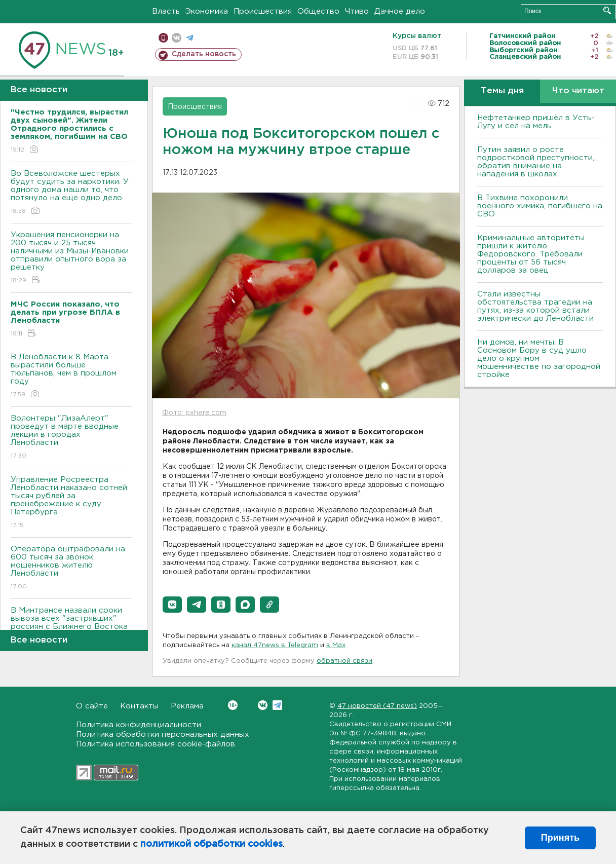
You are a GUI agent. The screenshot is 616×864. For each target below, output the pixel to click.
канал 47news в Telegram (275, 645)
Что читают (578, 91)
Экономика (207, 11)
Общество (318, 11)
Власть (166, 11)
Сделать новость (204, 54)
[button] (172, 605)
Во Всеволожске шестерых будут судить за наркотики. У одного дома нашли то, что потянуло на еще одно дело (71, 193)
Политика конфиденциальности (139, 725)
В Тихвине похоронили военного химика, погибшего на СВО (540, 206)
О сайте (92, 706)
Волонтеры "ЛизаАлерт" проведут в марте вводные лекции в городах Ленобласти (71, 438)
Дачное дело (400, 11)
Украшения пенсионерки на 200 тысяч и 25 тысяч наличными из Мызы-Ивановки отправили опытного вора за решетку (71, 258)
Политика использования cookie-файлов (156, 744)
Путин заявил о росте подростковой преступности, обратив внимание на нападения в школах (536, 162)
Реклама (187, 706)
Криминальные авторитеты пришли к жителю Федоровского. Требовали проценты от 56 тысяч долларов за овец (531, 254)
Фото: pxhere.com (194, 413)
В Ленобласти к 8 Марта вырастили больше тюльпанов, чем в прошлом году (71, 376)
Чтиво (357, 11)
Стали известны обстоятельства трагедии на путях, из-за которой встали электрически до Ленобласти (535, 306)
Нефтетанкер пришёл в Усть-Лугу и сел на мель (536, 122)
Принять (560, 838)
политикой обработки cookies (211, 844)
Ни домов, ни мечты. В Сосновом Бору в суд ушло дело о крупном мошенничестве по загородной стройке (539, 359)
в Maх (336, 645)
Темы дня (502, 91)
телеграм (190, 38)
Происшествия (263, 11)
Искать (607, 10)
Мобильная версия (163, 38)
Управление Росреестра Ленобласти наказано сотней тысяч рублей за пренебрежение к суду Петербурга (71, 503)
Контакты (139, 706)
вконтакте (177, 38)
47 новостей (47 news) (377, 706)
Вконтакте (233, 705)
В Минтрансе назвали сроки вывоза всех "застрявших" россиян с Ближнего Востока (71, 626)
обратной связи (344, 661)
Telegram (277, 705)
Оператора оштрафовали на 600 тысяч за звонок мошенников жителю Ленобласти (71, 568)
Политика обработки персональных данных (163, 735)
